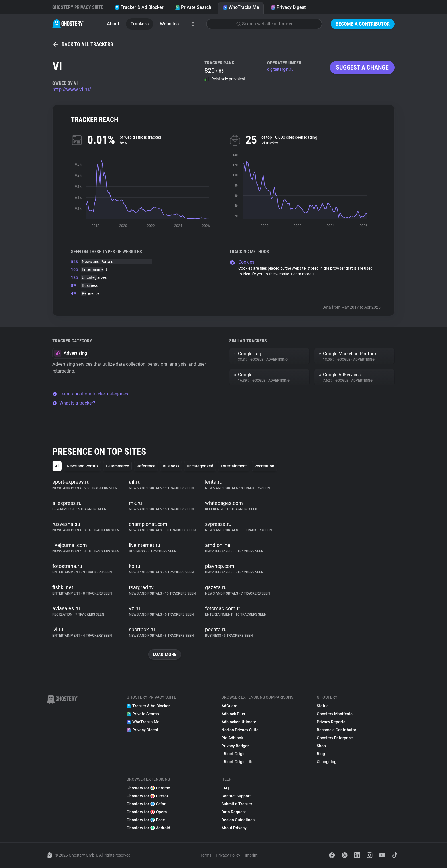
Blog (321, 754)
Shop (321, 746)
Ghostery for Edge (146, 820)
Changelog (327, 762)
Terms (206, 855)
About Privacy (234, 828)
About (113, 24)
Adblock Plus (233, 714)
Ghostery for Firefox (148, 796)
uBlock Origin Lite (238, 762)
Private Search (193, 7)
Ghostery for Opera (147, 812)
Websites (169, 24)
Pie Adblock (232, 738)
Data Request (234, 812)
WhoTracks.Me (241, 7)
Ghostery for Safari (147, 804)
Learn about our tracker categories (90, 394)
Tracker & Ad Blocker (139, 7)
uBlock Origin (234, 754)
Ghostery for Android (148, 828)
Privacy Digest (288, 7)
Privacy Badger (235, 746)
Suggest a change (362, 67)
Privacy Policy (228, 855)
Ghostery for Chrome (148, 788)
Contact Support (236, 796)
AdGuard (229, 706)
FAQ (225, 788)
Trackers (140, 24)
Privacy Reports (331, 722)
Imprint (251, 855)
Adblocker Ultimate (239, 722)
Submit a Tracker (237, 804)
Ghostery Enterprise (335, 738)
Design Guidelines (238, 820)
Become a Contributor (363, 24)
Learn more (303, 274)
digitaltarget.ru (280, 69)
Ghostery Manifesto (335, 714)
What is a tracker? (74, 403)
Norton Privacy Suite (240, 730)
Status (323, 706)
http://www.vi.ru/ (72, 89)
